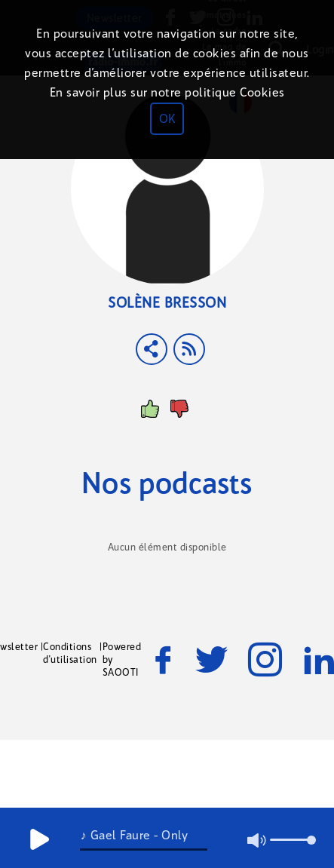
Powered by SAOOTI (122, 659)
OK (167, 119)
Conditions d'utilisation (70, 653)
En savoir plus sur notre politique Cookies (167, 92)
